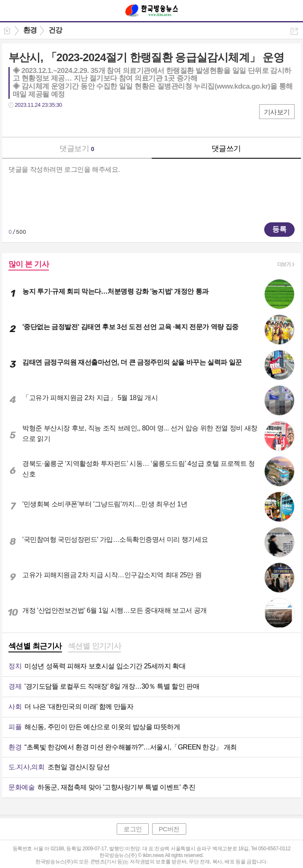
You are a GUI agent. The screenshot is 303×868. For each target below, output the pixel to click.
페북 (16, 122)
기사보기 (277, 112)
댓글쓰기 (226, 149)
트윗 (33, 122)
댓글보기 (77, 149)
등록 (279, 229)
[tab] (35, 647)
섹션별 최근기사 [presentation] (35, 646)
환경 (30, 30)
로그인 (133, 829)
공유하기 (294, 31)
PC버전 (169, 829)
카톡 (50, 122)
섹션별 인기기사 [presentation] (95, 646)
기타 (66, 122)
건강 (55, 30)
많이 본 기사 (29, 264)
